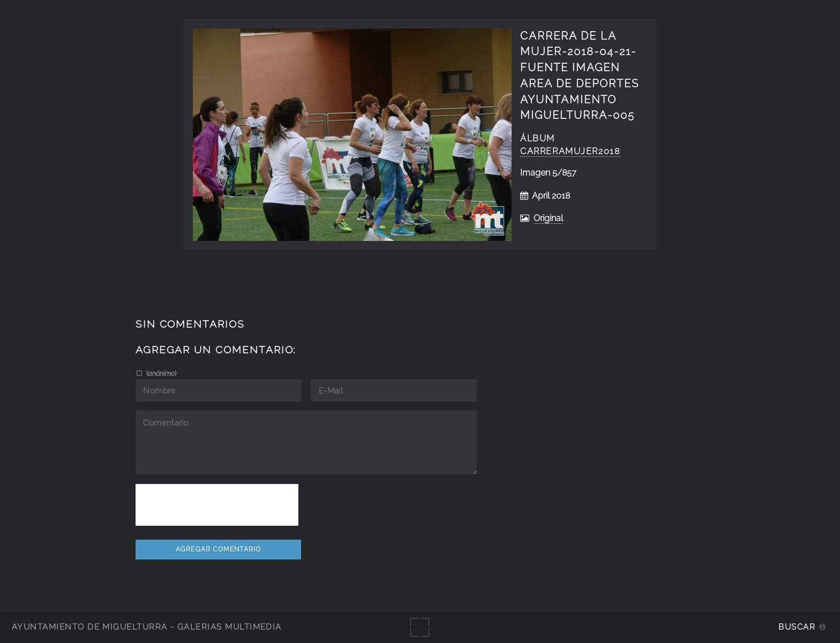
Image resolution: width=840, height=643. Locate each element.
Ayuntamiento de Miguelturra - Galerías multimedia (147, 627)
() (160, 373)
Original (548, 218)
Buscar (797, 627)
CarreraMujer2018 (570, 151)
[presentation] (217, 505)
